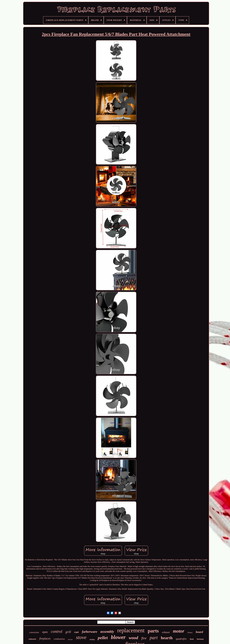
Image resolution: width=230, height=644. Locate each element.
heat (192, 639)
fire (144, 638)
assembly (107, 632)
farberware (90, 632)
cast (76, 632)
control (57, 631)
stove (81, 637)
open (45, 632)
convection (34, 632)
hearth (167, 638)
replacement (131, 630)
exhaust (166, 632)
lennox (190, 632)
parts (153, 631)
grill (68, 632)
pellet (103, 638)
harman (200, 639)
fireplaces (45, 639)
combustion (59, 639)
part (154, 638)
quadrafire (181, 639)
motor (179, 631)
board (199, 632)
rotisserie (32, 639)
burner (70, 639)
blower (118, 637)
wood (133, 638)
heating (92, 639)
